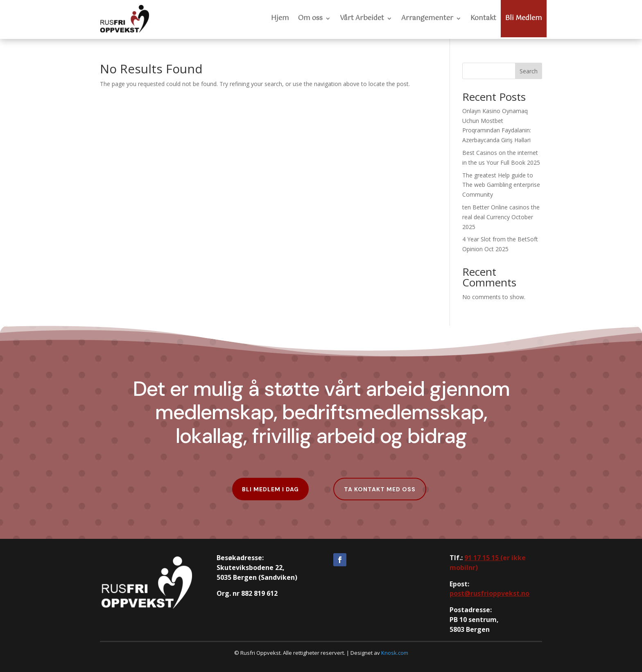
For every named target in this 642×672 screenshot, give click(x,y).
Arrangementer (427, 18)
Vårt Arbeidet (362, 18)
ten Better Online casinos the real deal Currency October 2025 (501, 217)
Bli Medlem (524, 18)
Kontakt (483, 18)
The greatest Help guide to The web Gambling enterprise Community (501, 185)
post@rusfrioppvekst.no (489, 593)
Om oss (310, 18)
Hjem (280, 18)
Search (529, 71)
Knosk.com (395, 653)
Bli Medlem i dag (270, 489)
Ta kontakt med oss (380, 489)
